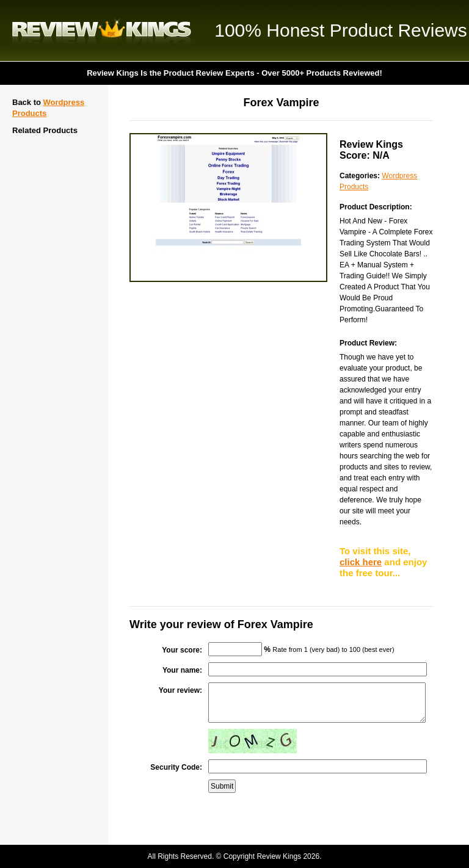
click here (361, 562)
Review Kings (102, 31)
